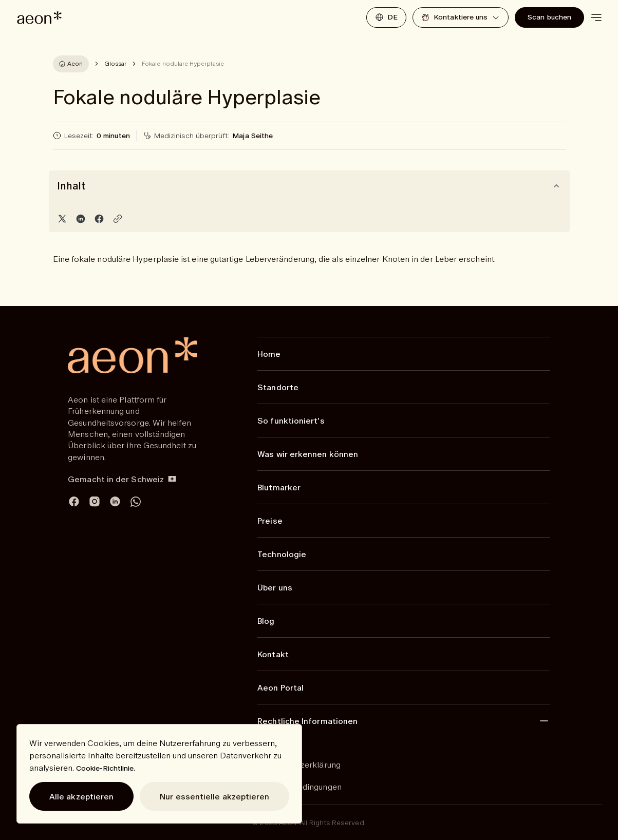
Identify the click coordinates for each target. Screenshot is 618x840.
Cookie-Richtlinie (105, 768)
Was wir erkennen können (308, 454)
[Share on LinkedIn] (81, 219)
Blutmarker (279, 487)
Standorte (278, 387)
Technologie (282, 554)
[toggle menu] (596, 17)
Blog (266, 621)
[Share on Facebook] (99, 219)
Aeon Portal (280, 688)
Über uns (275, 587)
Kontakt (273, 654)
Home (269, 354)
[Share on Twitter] (62, 219)
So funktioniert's (291, 421)
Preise (270, 521)
